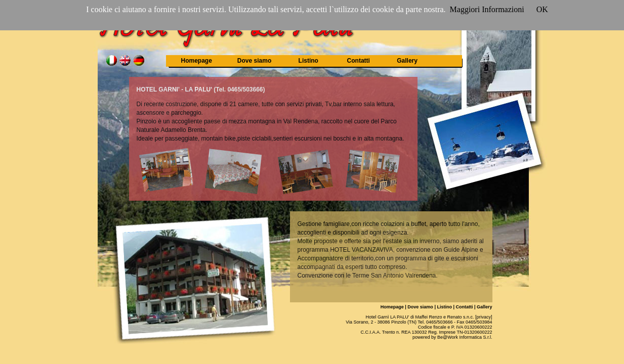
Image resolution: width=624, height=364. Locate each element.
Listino (308, 61)
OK (542, 9)
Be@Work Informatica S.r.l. (465, 337)
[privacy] (484, 317)
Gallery (407, 61)
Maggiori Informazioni (487, 9)
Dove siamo (254, 61)
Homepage (197, 61)
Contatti (359, 61)
